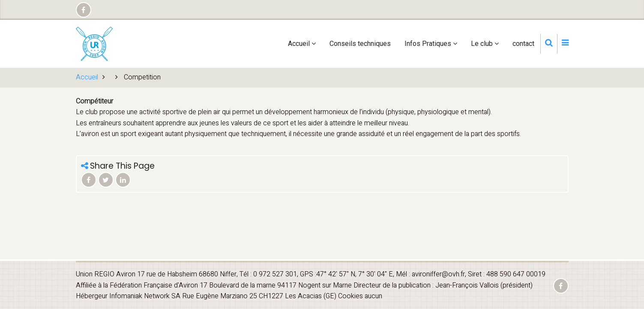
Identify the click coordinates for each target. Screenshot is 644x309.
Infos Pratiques (431, 44)
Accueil (302, 44)
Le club (485, 44)
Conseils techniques (360, 44)
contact (523, 44)
